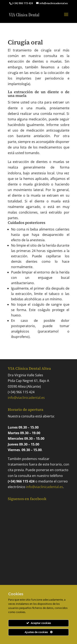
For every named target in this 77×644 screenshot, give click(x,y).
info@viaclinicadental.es (26, 398)
